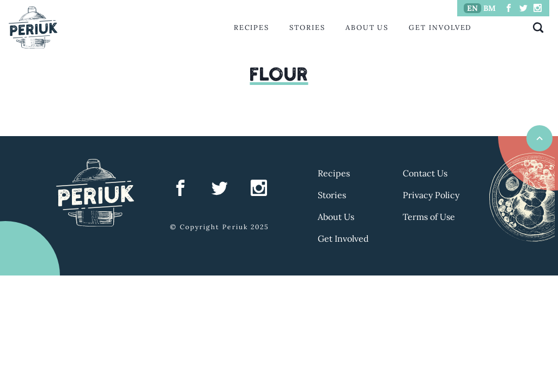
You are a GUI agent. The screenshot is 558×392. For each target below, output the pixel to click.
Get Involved (440, 27)
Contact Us (425, 173)
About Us (367, 27)
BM (490, 8)
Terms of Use (429, 217)
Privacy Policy (431, 195)
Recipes (251, 27)
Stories (307, 27)
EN (472, 8)
